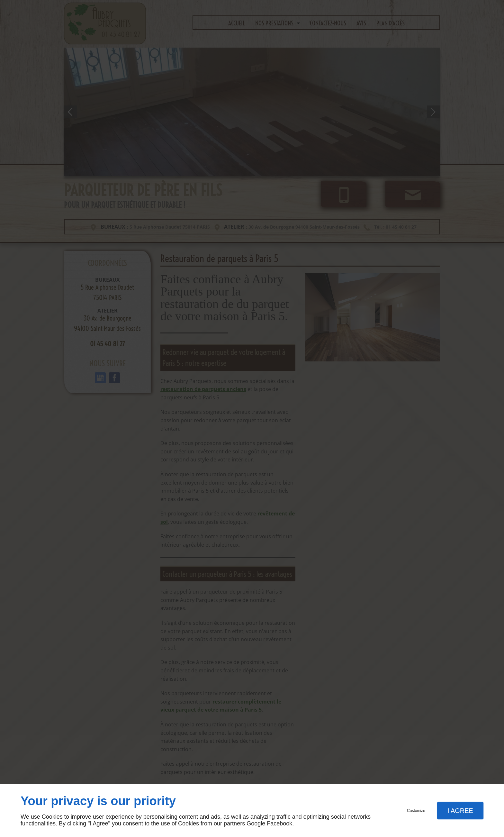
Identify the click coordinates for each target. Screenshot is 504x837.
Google (256, 823)
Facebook (279, 823)
